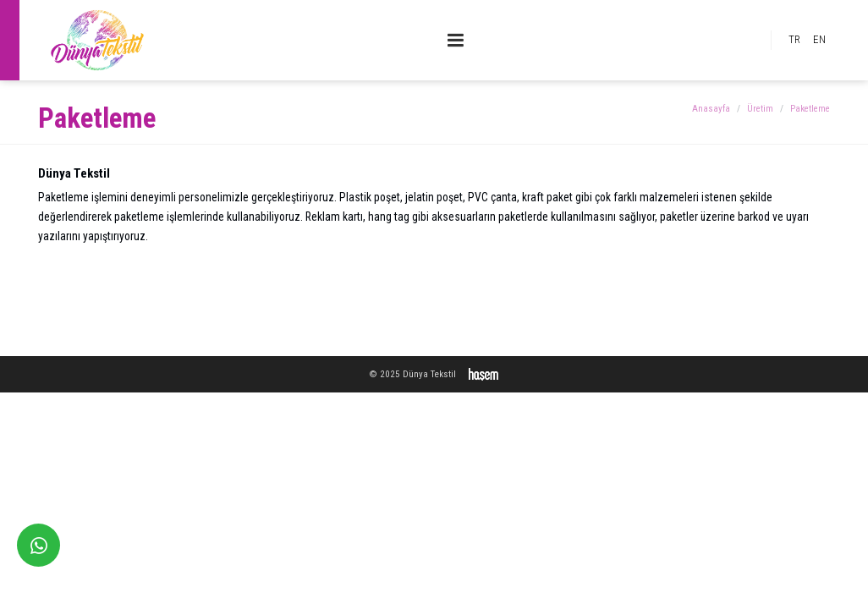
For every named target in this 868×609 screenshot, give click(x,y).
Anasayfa (711, 109)
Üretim (760, 109)
